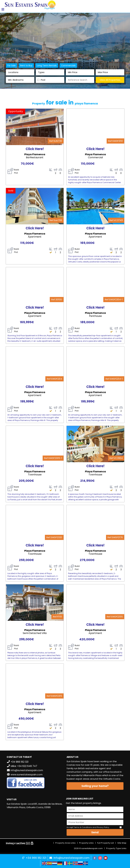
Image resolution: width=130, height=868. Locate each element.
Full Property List (106, 843)
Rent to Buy (26, 65)
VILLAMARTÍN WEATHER (35, 823)
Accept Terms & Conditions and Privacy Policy (88, 827)
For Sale (12, 65)
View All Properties (110, 80)
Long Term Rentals (47, 65)
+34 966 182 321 (36, 858)
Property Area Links (66, 843)
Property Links (86, 843)
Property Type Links (116, 848)
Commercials (68, 65)
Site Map (122, 843)
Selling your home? (95, 786)
